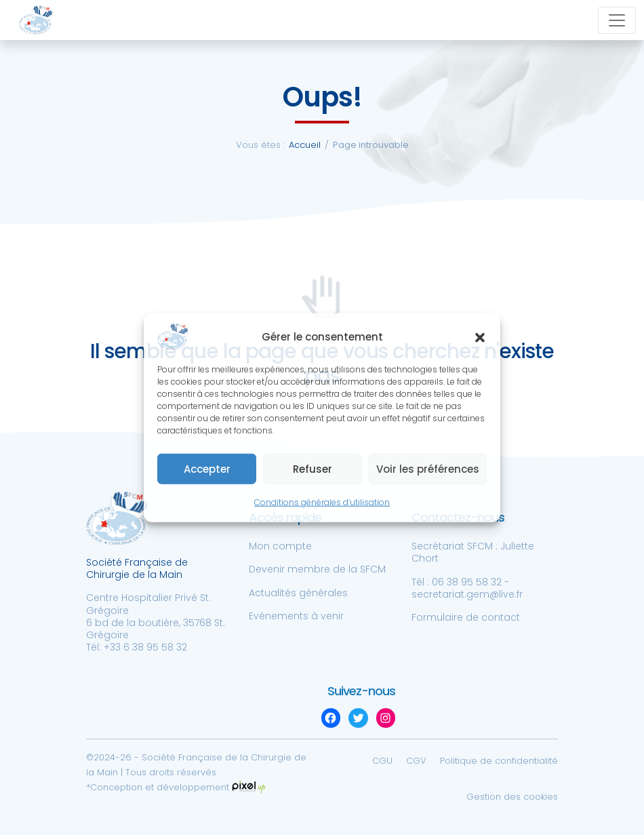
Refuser (313, 469)
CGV (416, 761)
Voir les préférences (428, 469)
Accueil (305, 145)
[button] (480, 336)
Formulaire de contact (466, 617)
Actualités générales (298, 593)
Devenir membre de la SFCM (317, 569)
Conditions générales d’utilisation (322, 502)
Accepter (207, 469)
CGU (382, 761)
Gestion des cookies (512, 797)
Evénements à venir (296, 616)
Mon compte (280, 546)
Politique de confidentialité (499, 761)
